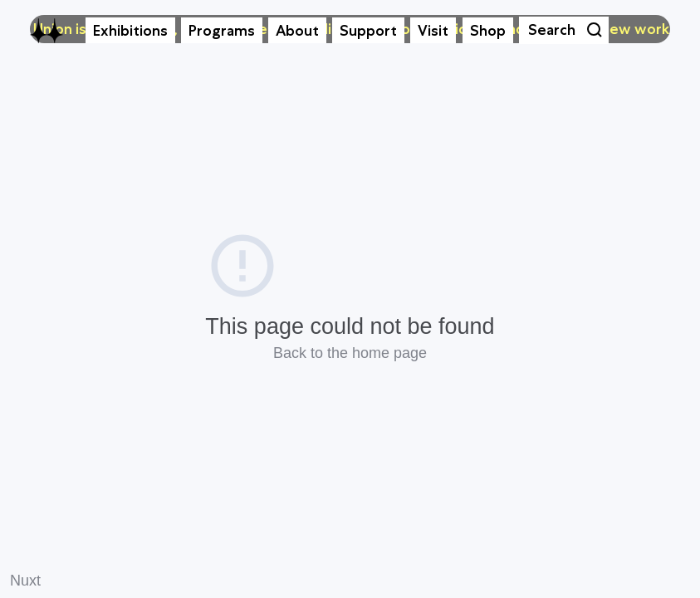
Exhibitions (130, 31)
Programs (222, 31)
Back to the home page (350, 353)
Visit (433, 31)
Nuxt (25, 581)
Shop (488, 31)
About (297, 31)
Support (368, 31)
